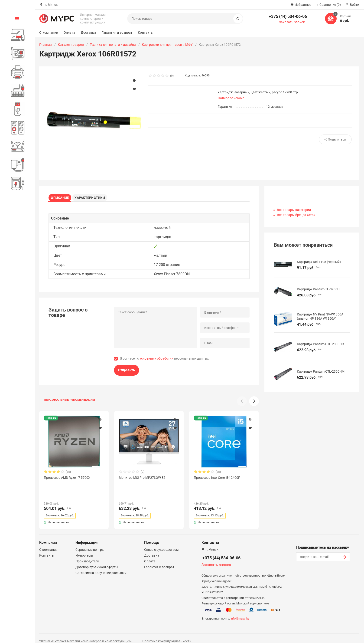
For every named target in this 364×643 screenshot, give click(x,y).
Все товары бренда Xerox (296, 215)
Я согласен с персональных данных (164, 360)
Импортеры (84, 549)
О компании (49, 33)
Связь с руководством (161, 543)
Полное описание (231, 98)
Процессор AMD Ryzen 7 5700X (67, 479)
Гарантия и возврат (117, 33)
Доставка (88, 33)
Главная (45, 45)
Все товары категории (294, 210)
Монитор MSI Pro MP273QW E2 (142, 479)
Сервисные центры (90, 543)
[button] (254, 403)
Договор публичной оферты (97, 560)
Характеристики (93, 197)
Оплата (69, 33)
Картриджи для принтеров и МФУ (167, 45)
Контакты (146, 33)
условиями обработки (156, 360)
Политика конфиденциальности (167, 634)
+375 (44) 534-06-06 (288, 16)
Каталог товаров (71, 45)
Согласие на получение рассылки (101, 566)
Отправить (127, 372)
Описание (62, 197)
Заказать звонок (292, 22)
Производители (87, 554)
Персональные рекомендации (69, 401)
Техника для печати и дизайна (113, 45)
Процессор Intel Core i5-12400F (217, 479)
